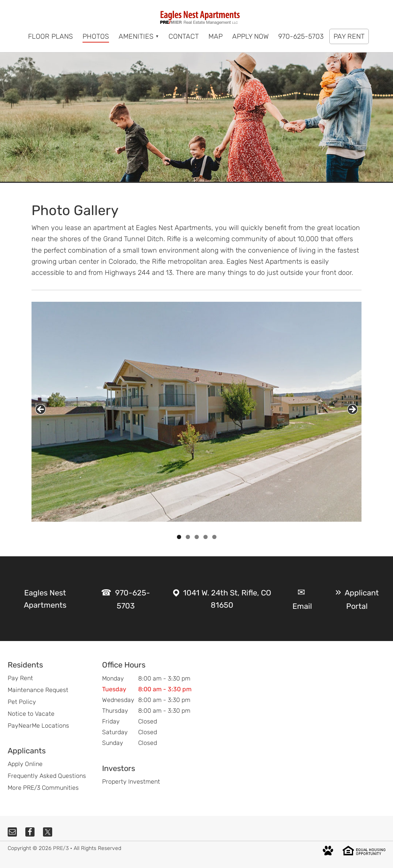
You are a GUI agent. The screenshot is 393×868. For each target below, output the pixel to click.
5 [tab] (214, 537)
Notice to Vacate (31, 714)
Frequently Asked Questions (47, 776)
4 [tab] (206, 537)
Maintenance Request (38, 690)
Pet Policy (22, 702)
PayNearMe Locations (38, 726)
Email (302, 606)
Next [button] (353, 409)
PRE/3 (61, 848)
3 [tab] (197, 537)
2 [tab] (188, 537)
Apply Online (25, 764)
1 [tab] (179, 537)
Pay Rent (20, 678)
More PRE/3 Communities (43, 788)
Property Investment (131, 782)
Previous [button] (40, 409)
